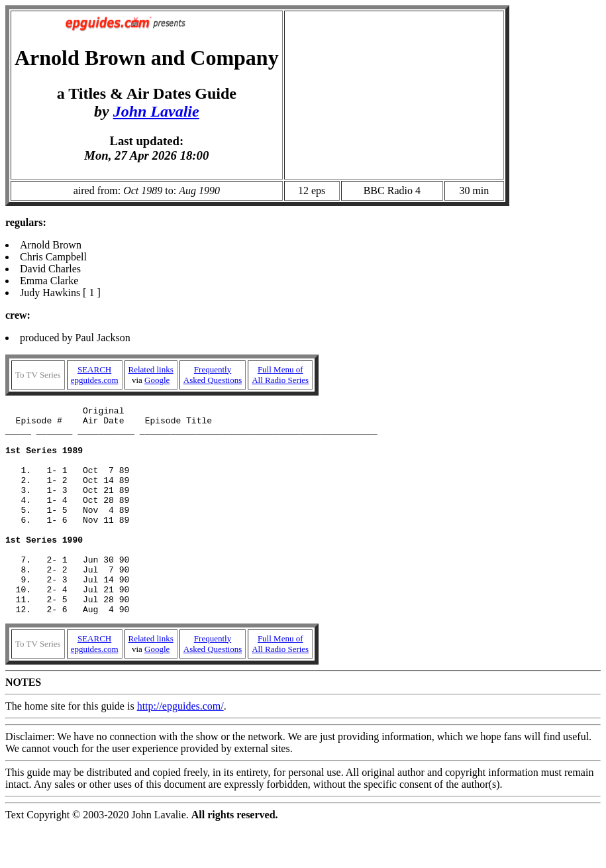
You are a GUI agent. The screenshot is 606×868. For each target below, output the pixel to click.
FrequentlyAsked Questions (213, 375)
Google (157, 380)
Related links (151, 369)
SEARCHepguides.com (95, 375)
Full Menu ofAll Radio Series (280, 375)
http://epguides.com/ (180, 748)
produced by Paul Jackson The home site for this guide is (303, 543)
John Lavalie (156, 111)
